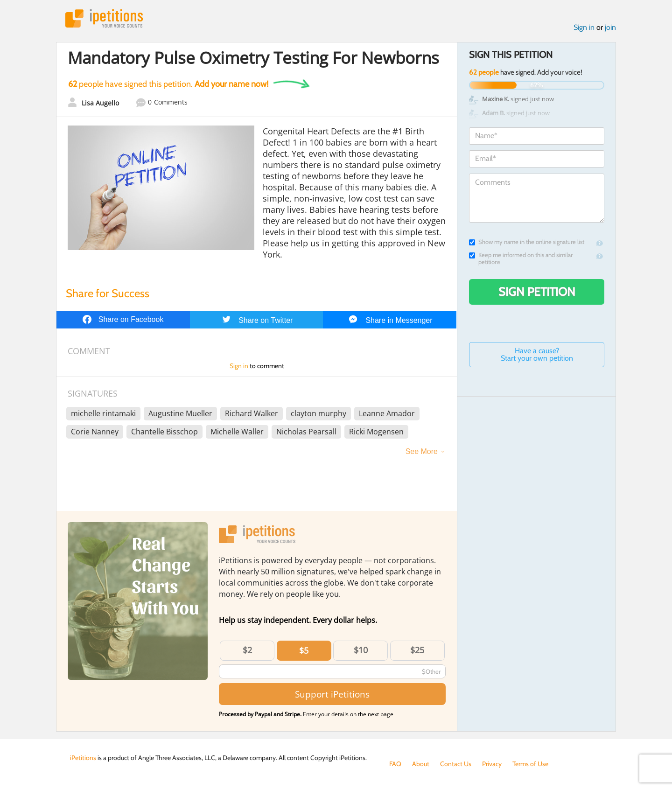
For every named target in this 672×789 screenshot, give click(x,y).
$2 (247, 650)
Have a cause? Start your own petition (537, 354)
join (610, 27)
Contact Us (456, 764)
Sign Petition (537, 292)
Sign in (584, 27)
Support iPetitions (332, 694)
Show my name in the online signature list (527, 242)
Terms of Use (530, 764)
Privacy (492, 764)
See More (422, 451)
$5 (304, 650)
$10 (361, 650)
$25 (417, 650)
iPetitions (104, 18)
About (421, 764)
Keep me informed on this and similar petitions (521, 258)
